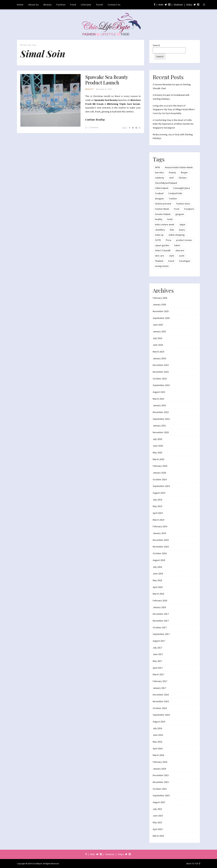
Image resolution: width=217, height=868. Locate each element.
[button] (50, 100)
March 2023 (158, 399)
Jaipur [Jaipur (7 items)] (182, 224)
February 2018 (160, 600)
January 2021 (159, 426)
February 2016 (160, 762)
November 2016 (161, 701)
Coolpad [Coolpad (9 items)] (159, 193)
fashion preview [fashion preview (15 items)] (163, 204)
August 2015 (159, 802)
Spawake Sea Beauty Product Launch (107, 80)
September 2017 (161, 634)
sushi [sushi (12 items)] (182, 256)
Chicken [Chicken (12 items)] (183, 178)
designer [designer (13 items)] (160, 199)
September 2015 (161, 795)
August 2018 (159, 560)
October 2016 (160, 708)
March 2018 (158, 594)
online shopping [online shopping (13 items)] (177, 235)
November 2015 (161, 782)
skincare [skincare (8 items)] (180, 250)
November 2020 (161, 432)
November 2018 (161, 547)
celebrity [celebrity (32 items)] (160, 178)
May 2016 (157, 742)
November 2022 (161, 412)
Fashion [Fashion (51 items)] (173, 199)
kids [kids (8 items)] (172, 230)
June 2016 (158, 735)
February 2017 (160, 681)
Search (156, 45)
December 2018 (161, 540)
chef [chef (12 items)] (171, 178)
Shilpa (189, 5)
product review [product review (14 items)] (184, 240)
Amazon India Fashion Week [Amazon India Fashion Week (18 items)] (179, 167)
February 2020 (160, 466)
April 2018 (158, 587)
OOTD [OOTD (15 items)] (158, 240)
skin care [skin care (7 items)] (160, 256)
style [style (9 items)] (172, 256)
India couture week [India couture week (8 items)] (165, 224)
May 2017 (157, 661)
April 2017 (158, 668)
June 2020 (158, 446)
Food (73, 5)
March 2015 (158, 836)
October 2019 (160, 479)
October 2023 (160, 379)
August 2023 (159, 392)
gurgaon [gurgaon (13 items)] (180, 214)
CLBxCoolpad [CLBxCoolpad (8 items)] (162, 188)
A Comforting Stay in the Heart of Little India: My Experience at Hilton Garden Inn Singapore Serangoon (173, 124)
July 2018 (157, 567)
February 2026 (160, 298)
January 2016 (159, 769)
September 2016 (161, 715)
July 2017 (157, 648)
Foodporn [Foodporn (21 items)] (189, 209)
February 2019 (160, 526)
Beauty (48, 5)
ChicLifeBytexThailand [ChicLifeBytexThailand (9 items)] (166, 183)
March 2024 (158, 352)
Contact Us (114, 5)
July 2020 (157, 439)
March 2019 (158, 520)
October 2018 (160, 553)
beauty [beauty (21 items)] (172, 172)
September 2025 (161, 318)
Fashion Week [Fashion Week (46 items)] (162, 209)
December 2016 (161, 695)
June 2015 (158, 816)
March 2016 (158, 755)
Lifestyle (86, 5)
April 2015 (158, 829)
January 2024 (159, 358)
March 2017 (158, 674)
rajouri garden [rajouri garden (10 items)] (162, 245)
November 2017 (161, 621)
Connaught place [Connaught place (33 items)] (182, 188)
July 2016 (157, 728)
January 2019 (159, 533)
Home (20, 5)
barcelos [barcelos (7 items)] (159, 172)
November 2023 (161, 372)
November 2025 (161, 311)
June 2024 (158, 345)
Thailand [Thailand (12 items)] (159, 261)
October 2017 (160, 627)
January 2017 (159, 688)
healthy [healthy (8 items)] (159, 219)
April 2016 (158, 748)
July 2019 (157, 500)
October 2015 (160, 789)
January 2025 (159, 331)
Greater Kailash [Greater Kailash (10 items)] (163, 214)
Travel (100, 5)
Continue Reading (95, 120)
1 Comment (93, 128)
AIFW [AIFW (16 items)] (157, 167)
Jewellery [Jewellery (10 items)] (160, 230)
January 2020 (159, 473)
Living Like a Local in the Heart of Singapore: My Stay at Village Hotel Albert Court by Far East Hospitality (174, 109)
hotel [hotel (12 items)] (170, 219)
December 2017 (161, 614)
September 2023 (161, 385)
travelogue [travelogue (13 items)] (185, 261)
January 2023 (159, 405)
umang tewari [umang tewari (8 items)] (162, 266)
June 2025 (158, 325)
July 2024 (157, 338)
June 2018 (158, 574)
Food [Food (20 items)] (177, 209)
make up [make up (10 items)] (159, 235)
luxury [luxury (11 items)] (182, 230)
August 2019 (159, 493)
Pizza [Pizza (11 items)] (169, 240)
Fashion (61, 5)
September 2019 (161, 486)
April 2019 (158, 513)
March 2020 (158, 459)
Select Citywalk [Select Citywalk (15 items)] (163, 250)
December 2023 (161, 365)
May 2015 (157, 822)
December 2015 (161, 775)
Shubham (178, 5)
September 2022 (161, 419)
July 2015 (157, 809)
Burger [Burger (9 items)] (184, 172)
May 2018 (157, 580)
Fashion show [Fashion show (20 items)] (183, 204)
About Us (34, 5)
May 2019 (157, 506)
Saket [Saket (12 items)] (177, 245)
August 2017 (159, 641)
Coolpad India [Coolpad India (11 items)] (175, 193)
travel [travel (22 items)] (171, 261)
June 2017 (158, 654)
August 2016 (159, 722)
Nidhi (161, 5)
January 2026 (159, 304)
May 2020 (157, 452)
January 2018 (159, 607)
